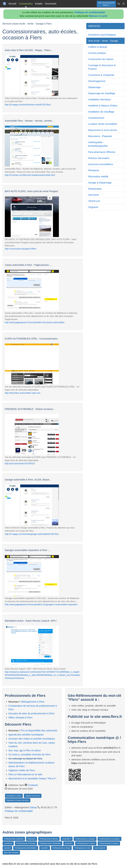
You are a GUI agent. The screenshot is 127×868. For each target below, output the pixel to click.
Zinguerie (93, 207)
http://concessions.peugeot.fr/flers (21, 249)
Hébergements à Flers (33, 702)
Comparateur (26, 4)
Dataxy (33, 807)
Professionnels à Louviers (109, 843)
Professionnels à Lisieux (86, 843)
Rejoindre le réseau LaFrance (18, 800)
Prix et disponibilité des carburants (39, 730)
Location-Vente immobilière (103, 124)
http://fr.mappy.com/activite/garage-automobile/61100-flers (32, 534)
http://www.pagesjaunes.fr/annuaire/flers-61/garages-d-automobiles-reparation (41, 605)
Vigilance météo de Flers (22, 770)
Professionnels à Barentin (14, 839)
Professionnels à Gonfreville (50, 843)
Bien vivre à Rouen (11, 853)
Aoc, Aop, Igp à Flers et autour (25, 750)
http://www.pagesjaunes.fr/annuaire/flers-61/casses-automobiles (35, 322)
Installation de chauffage (101, 112)
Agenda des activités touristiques (26, 735)
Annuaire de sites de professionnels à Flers (31, 713)
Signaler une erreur (33, 796)
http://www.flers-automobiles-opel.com (23, 393)
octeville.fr (45, 848)
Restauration (95, 189)
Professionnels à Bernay (49, 839)
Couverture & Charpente (101, 75)
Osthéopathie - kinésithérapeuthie (98, 144)
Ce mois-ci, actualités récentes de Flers (29, 754)
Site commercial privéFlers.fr (106, 4)
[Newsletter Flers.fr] (119, 4)
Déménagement (97, 81)
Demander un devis (14, 796)
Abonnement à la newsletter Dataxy (32, 778)
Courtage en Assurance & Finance (102, 67)
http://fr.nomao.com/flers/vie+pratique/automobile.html (30, 175)
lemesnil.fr (69, 843)
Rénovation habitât (98, 177)
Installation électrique (99, 99)
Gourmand (51, 4)
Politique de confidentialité (90, 12)
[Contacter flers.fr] (123, 4)
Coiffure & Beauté (98, 47)
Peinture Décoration (99, 158)
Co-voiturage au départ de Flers (25, 759)
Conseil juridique (97, 53)
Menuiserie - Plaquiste (100, 136)
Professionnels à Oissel (61, 848)
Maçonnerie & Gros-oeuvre (103, 130)
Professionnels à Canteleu (85, 839)
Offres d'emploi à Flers (20, 718)
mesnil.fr (7, 848)
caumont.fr (8, 843)
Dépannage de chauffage (102, 93)
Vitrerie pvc (94, 201)
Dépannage (94, 87)
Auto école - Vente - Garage (103, 41)
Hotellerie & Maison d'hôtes (103, 106)
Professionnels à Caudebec (109, 839)
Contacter (33, 785)
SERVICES (94, 26)
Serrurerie (94, 195)
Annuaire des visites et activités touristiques (32, 739)
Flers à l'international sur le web (25, 774)
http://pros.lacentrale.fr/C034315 (20, 464)
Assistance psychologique (102, 35)
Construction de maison (101, 59)
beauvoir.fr (32, 839)
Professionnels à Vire (82, 848)
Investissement (96, 118)
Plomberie (94, 170)
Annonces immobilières (101, 164)
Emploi (39, 4)
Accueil (12, 4)
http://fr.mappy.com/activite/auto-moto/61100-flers (28, 105)
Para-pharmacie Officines (102, 152)
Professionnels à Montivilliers (26, 848)
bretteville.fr (67, 839)
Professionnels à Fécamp (26, 843)
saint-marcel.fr (100, 848)
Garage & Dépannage (100, 183)
